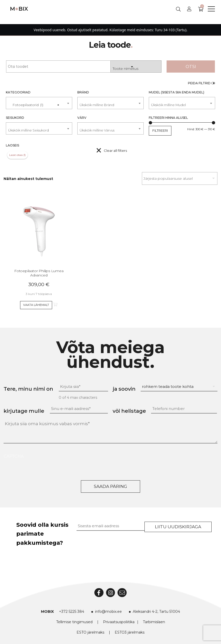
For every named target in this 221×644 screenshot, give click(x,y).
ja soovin (124, 389)
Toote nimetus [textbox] (126, 69)
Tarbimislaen (154, 622)
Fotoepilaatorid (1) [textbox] (34, 103)
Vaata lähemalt (36, 305)
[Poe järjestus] (180, 178)
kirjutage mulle (24, 411)
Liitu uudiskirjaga (178, 527)
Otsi (191, 67)
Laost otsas (16, 155)
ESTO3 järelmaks (130, 632)
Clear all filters (115, 151)
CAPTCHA (14, 456)
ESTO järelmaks (90, 632)
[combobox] (136, 67)
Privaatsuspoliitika (119, 622)
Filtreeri (160, 130)
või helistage (129, 411)
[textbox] (110, 105)
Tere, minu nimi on (28, 389)
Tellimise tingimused (74, 622)
